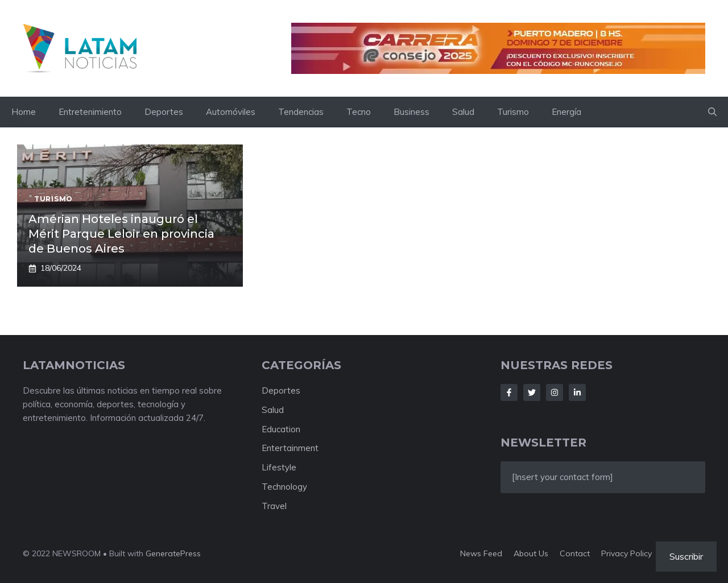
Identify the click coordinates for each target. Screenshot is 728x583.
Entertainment (290, 448)
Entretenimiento (90, 112)
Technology (284, 487)
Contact (575, 553)
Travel (274, 506)
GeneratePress (173, 553)
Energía (566, 112)
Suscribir (686, 556)
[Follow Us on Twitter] (532, 392)
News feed (481, 553)
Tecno (359, 112)
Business (411, 112)
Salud (463, 112)
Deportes (164, 112)
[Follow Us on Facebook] (509, 392)
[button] (712, 112)
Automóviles (231, 112)
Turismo (513, 112)
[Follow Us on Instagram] (555, 392)
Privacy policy (626, 553)
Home (24, 112)
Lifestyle (279, 467)
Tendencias (301, 112)
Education (281, 429)
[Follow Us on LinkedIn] (577, 392)
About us (531, 553)
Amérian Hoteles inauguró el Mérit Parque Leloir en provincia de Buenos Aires (121, 234)
